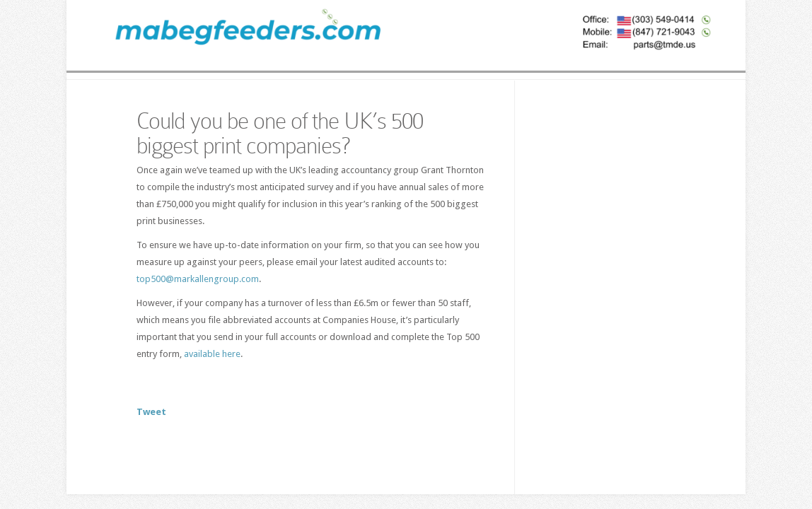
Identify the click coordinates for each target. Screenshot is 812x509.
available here (212, 354)
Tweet (151, 412)
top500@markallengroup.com (198, 279)
